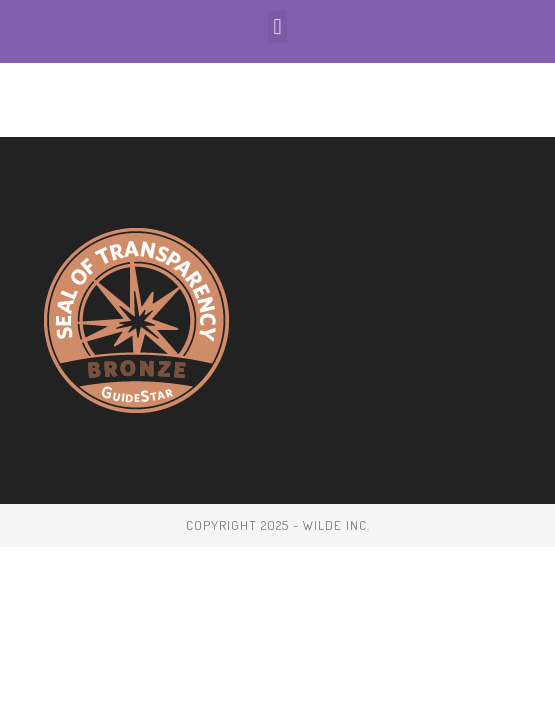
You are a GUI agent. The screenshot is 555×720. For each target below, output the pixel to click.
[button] (277, 26)
